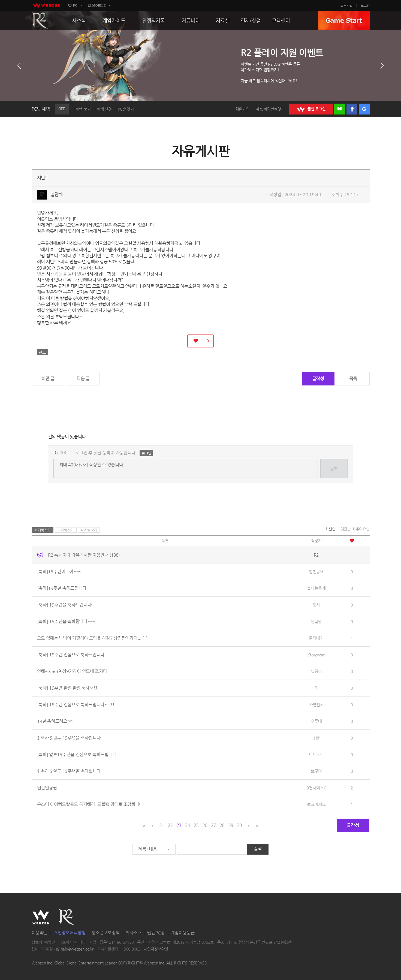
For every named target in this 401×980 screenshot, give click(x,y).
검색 (257, 849)
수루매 (316, 721)
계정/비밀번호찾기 (270, 109)
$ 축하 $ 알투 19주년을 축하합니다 (69, 738)
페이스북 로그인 (352, 109)
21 (162, 825)
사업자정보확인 (156, 949)
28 (222, 825)
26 (205, 825)
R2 (40, 20)
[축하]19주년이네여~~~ (59, 572)
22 (170, 825)
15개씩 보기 (42, 530)
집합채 (56, 195)
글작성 (318, 379)
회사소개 (133, 933)
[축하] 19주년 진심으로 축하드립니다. (71, 655)
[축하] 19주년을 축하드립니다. (65, 605)
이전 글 (48, 379)
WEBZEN (41, 917)
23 (179, 825)
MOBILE (99, 5)
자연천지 (316, 705)
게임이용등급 (183, 933)
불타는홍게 (316, 588)
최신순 (330, 529)
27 (213, 825)
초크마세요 (316, 804)
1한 (316, 738)
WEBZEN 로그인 (311, 109)
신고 (43, 352)
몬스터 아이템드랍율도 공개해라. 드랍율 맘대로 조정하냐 (88, 804)
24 (187, 825)
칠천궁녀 (316, 572)
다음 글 (83, 379)
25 (196, 825)
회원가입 (346, 5)
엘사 (316, 605)
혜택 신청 (104, 109)
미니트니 (316, 754)
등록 (334, 468)
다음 (382, 66)
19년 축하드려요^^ (55, 721)
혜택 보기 (83, 109)
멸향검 (316, 671)
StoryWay (316, 655)
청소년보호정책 (105, 933)
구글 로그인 (364, 109)
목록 (353, 379)
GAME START (344, 20)
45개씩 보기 (89, 530)
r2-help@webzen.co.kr (75, 949)
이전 (19, 66)
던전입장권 (47, 788)
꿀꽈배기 (316, 638)
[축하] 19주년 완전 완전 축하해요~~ (70, 688)
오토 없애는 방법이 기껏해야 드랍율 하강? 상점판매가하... (92, 638)
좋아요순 (363, 529)
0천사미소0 (316, 788)
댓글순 (346, 529)
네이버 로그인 (340, 109)
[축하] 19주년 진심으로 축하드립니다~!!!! (76, 705)
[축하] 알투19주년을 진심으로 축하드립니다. (78, 754)
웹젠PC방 (156, 933)
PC (75, 5)
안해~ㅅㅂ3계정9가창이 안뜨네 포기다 (72, 671)
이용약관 (40, 933)
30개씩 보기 (66, 530)
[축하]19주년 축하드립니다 (62, 588)
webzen (47, 5)
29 (231, 825)
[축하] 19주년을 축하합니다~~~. (67, 621)
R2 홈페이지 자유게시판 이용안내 (84, 555)
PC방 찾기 (126, 109)
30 (239, 825)
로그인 (365, 5)
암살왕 (316, 621)
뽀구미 (316, 771)
